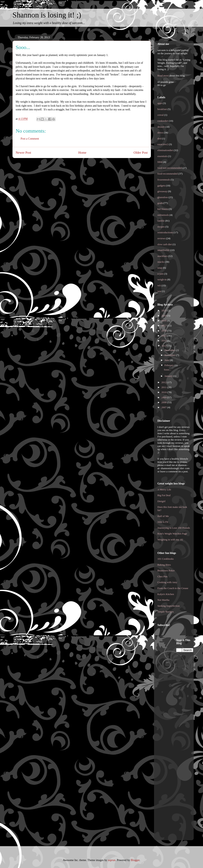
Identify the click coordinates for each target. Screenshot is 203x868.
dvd (159, 138)
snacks (161, 262)
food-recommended (168, 174)
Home (82, 153)
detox (160, 133)
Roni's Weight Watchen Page (172, 534)
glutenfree (163, 197)
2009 (164, 397)
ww (159, 291)
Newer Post (23, 153)
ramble (161, 221)
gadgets (161, 186)
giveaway (162, 191)
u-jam (160, 274)
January (169, 376)
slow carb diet (165, 244)
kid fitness (163, 209)
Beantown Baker (166, 570)
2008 (164, 402)
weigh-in (162, 279)
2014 (164, 341)
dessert (161, 127)
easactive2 (163, 144)
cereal (160, 115)
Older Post (141, 153)
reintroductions (165, 232)
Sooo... (167, 370)
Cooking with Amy (167, 582)
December (170, 350)
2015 (164, 336)
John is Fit (163, 522)
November (170, 355)
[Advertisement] (173, 698)
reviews (161, 238)
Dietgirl (161, 501)
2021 (164, 310)
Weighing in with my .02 (170, 540)
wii (159, 285)
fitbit (160, 162)
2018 (164, 321)
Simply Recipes (166, 612)
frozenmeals (164, 180)
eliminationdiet (165, 150)
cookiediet (163, 121)
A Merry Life (164, 489)
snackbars (162, 256)
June (167, 360)
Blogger (135, 860)
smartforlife (163, 250)
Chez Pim (162, 576)
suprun (112, 860)
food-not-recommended (170, 168)
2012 (164, 382)
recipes (161, 227)
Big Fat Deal (164, 495)
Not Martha (163, 600)
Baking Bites (164, 565)
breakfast (162, 109)
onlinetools (163, 215)
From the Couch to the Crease (173, 588)
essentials (162, 156)
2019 (164, 316)
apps (160, 103)
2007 (164, 407)
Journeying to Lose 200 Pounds (174, 528)
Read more (163, 76)
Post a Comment (30, 139)
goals (160, 203)
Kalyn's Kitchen (166, 594)
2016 (164, 331)
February (169, 365)
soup (160, 268)
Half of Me (163, 516)
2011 (164, 387)
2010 (164, 392)
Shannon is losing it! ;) (47, 15)
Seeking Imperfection (169, 606)
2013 (164, 346)
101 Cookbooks (166, 559)
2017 (164, 325)
